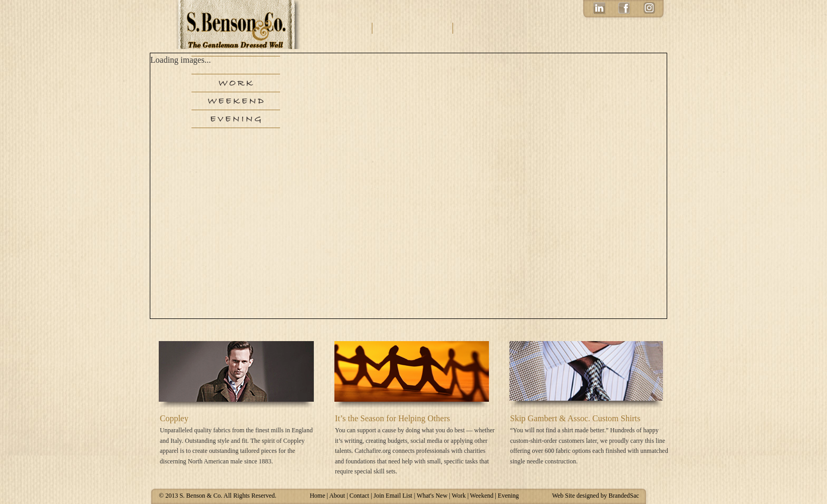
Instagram (649, 10)
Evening (236, 119)
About (346, 28)
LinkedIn (599, 10)
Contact (414, 28)
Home (317, 496)
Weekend (236, 101)
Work (236, 83)
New (236, 65)
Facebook (624, 10)
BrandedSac (624, 496)
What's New (432, 496)
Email (508, 28)
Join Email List (393, 496)
